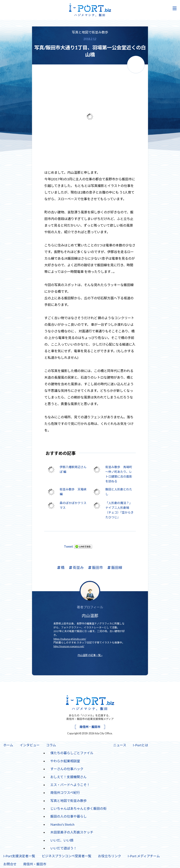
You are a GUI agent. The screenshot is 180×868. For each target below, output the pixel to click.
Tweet (68, 546)
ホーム (8, 745)
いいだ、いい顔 (62, 840)
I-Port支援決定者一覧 (19, 856)
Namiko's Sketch (62, 824)
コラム (51, 745)
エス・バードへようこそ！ (70, 785)
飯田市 (96, 568)
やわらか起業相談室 (65, 761)
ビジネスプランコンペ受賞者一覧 (67, 856)
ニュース (120, 745)
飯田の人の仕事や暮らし (69, 816)
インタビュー (30, 745)
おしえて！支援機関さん (69, 777)
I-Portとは (141, 745)
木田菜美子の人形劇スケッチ (72, 832)
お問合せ (10, 864)
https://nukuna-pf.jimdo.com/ (70, 639)
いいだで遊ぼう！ (64, 848)
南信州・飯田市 (90, 727)
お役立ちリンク (110, 856)
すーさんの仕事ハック (67, 769)
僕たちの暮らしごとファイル (72, 753)
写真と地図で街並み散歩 (90, 32)
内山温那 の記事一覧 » (90, 655)
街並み (76, 568)
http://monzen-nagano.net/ (69, 646)
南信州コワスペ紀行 (65, 792)
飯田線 (115, 568)
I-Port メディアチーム (144, 856)
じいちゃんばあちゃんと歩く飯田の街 (79, 808)
